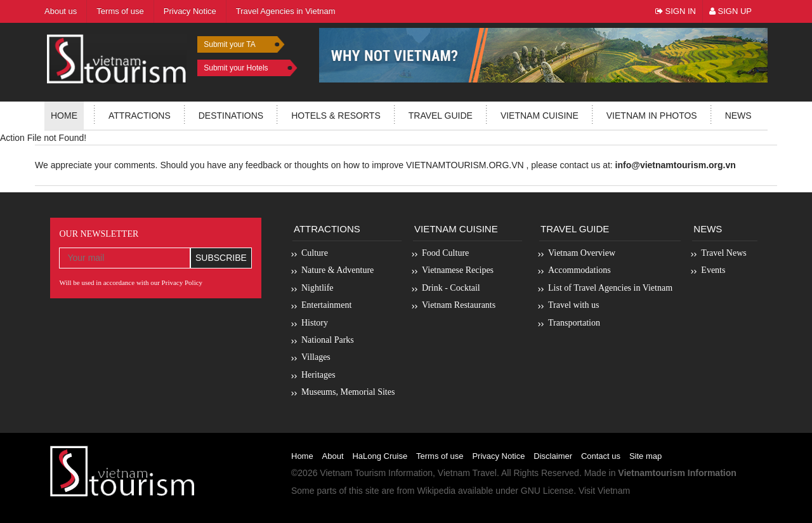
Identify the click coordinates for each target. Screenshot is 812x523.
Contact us (601, 456)
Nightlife (318, 288)
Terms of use (440, 456)
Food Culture (445, 253)
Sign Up (730, 11)
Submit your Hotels (236, 68)
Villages (316, 357)
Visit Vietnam (604, 491)
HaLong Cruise (380, 456)
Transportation (574, 323)
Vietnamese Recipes (458, 270)
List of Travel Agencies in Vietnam (610, 288)
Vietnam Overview (582, 253)
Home (64, 116)
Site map (645, 456)
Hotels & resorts (336, 116)
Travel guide (441, 116)
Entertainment (326, 305)
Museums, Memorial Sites (348, 392)
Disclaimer (553, 456)
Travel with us (573, 305)
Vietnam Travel (467, 473)
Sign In (676, 11)
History (315, 323)
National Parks (328, 340)
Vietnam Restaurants (459, 305)
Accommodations (580, 270)
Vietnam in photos (652, 116)
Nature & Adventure (337, 270)
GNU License (547, 491)
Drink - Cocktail (451, 288)
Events (713, 270)
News (738, 116)
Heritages (318, 375)
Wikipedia (436, 491)
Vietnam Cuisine (540, 116)
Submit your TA (230, 44)
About (333, 456)
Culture (315, 253)
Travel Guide (575, 229)
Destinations (231, 116)
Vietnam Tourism (353, 473)
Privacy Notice (498, 456)
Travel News (724, 253)
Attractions (140, 116)
